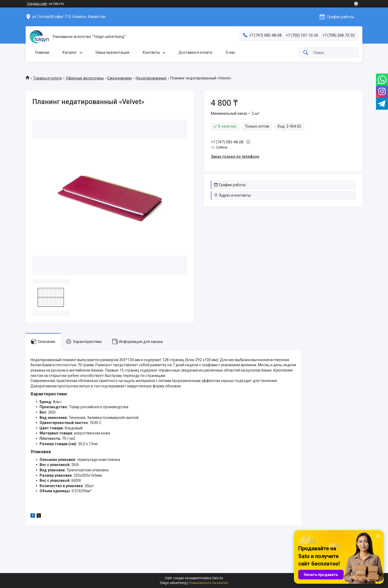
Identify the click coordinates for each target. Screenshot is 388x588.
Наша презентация (112, 52)
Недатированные (151, 78)
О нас (230, 52)
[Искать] (306, 53)
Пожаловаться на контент (209, 583)
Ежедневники (120, 78)
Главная (42, 52)
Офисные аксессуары (85, 78)
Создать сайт (37, 4)
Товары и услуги (47, 78)
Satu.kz (218, 578)
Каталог (70, 52)
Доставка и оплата (195, 52)
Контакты (151, 52)
